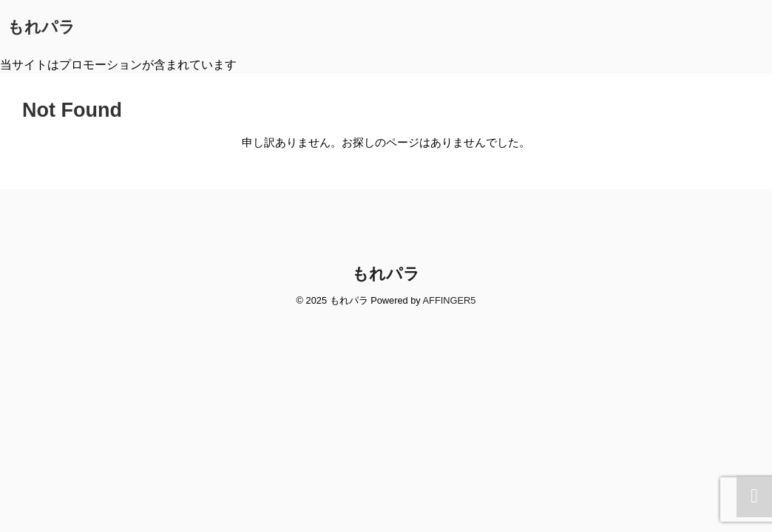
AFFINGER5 (450, 300)
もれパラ (41, 27)
